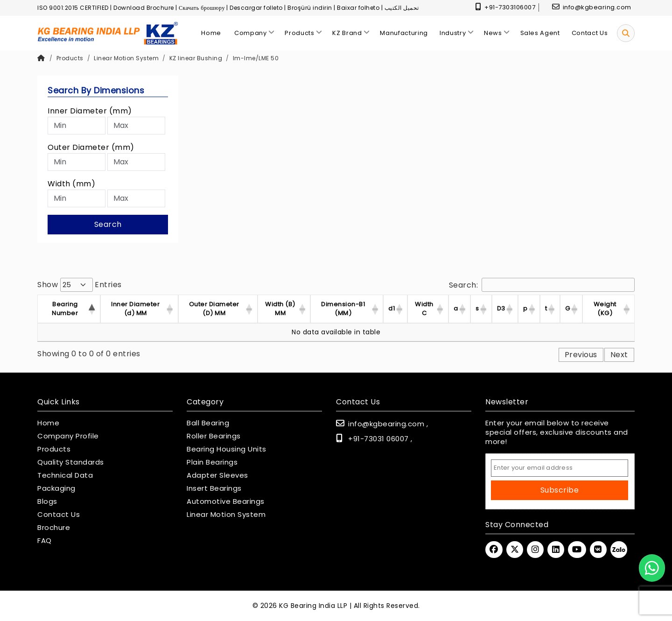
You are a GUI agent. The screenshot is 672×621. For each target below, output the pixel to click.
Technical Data (65, 475)
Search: (542, 285)
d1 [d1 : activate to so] (392, 308)
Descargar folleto (256, 8)
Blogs (47, 501)
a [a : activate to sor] (456, 308)
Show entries (80, 285)
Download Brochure (144, 8)
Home (48, 423)
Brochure (54, 528)
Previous (581, 355)
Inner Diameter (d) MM (135, 309)
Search (108, 224)
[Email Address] (560, 468)
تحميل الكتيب (402, 8)
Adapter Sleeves (217, 475)
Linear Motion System (126, 58)
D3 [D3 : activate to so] (501, 308)
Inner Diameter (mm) (90, 111)
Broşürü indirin (310, 8)
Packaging (56, 488)
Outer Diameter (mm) (91, 147)
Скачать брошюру (202, 8)
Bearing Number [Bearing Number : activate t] (65, 309)
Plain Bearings (212, 462)
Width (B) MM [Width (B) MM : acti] (280, 309)
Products (70, 58)
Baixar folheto (358, 8)
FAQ (45, 541)
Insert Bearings (214, 488)
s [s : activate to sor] (477, 308)
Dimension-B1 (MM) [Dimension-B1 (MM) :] (343, 309)
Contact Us (59, 515)
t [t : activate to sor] (546, 308)
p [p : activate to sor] (525, 308)
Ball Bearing (208, 423)
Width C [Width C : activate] (424, 309)
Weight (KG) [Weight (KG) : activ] (605, 309)
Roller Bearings (214, 436)
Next (619, 355)
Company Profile (68, 436)
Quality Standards (71, 462)
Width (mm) (71, 184)
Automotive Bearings (226, 501)
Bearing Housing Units (227, 449)
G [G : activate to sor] (568, 308)
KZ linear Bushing (196, 58)
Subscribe (560, 490)
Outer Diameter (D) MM (214, 309)
